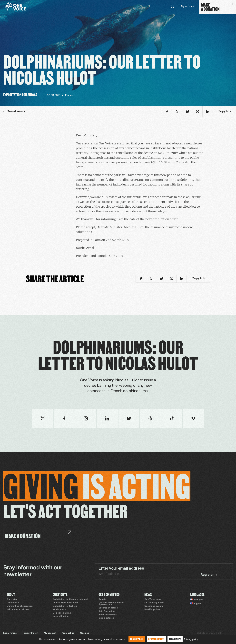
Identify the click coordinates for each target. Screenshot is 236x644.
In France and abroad (18, 610)
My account (187, 7)
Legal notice (10, 633)
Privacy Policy (30, 633)
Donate (102, 599)
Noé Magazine (152, 610)
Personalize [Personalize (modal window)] (175, 639)
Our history (13, 603)
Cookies (84, 633)
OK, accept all (137, 639)
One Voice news (153, 599)
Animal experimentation (65, 603)
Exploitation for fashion (65, 606)
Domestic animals (62, 613)
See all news (14, 111)
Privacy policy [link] (191, 639)
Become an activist (108, 608)
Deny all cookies (156, 639)
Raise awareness (108, 615)
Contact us (68, 633)
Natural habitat (61, 616)
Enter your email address (121, 569)
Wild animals (59, 610)
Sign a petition (106, 618)
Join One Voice (107, 611)
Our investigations (154, 603)
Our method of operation (20, 606)
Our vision (12, 599)
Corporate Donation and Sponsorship (111, 604)
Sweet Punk (215, 633)
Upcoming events (154, 606)
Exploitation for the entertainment (70, 599)
